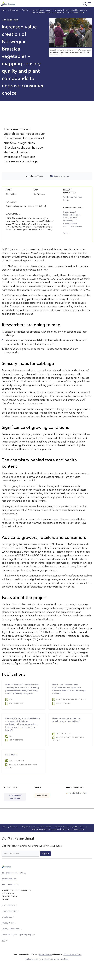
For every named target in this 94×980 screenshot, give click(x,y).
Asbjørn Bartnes (46, 964)
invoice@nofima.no (10, 895)
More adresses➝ (9, 915)
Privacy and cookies (11, 939)
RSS (4, 951)
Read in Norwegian (60, 176)
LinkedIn (30, 969)
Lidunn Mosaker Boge (72, 964)
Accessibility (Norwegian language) (17, 945)
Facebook (48, 969)
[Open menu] (76, 4)
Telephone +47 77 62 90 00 (14, 883)
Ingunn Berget (70, 212)
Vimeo (56, 969)
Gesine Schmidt (70, 224)
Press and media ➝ (10, 921)
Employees (7, 927)
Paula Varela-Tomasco (73, 227)
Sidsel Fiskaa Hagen (72, 215)
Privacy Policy (8, 933)
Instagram (39, 969)
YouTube (64, 969)
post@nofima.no (9, 889)
